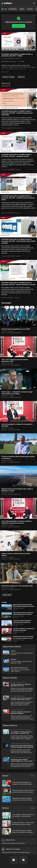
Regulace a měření (16, 663)
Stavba (22, 9)
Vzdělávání (21, 77)
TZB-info (5, 776)
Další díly (6, 84)
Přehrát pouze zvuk (10, 61)
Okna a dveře (22, 653)
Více (32, 776)
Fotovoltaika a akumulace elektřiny (20, 670)
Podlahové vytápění (16, 661)
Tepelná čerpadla (27, 661)
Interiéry (30, 9)
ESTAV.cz (5, 808)
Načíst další (7, 595)
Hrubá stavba (14, 653)
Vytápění (13, 659)
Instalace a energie (8, 77)
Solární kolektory (15, 671)
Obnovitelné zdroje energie (19, 668)
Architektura (13, 9)
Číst (4, 72)
